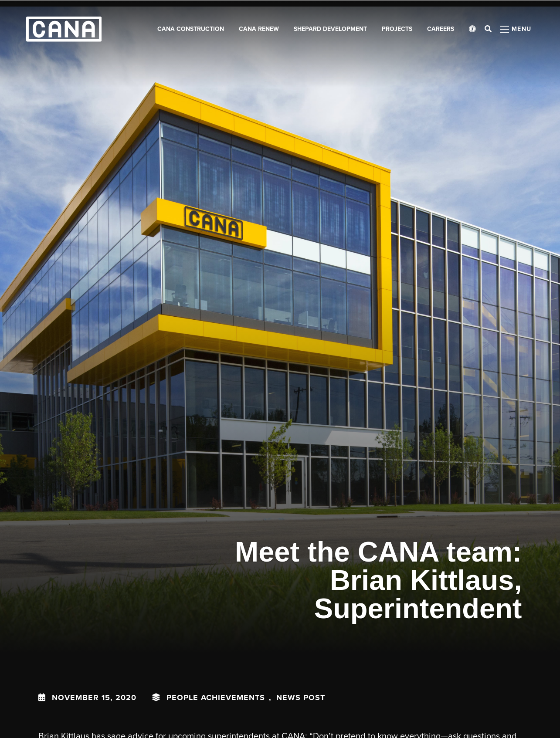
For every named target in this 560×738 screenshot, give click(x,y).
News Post (301, 697)
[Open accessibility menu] (472, 30)
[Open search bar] (488, 30)
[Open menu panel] (516, 30)
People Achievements (216, 697)
